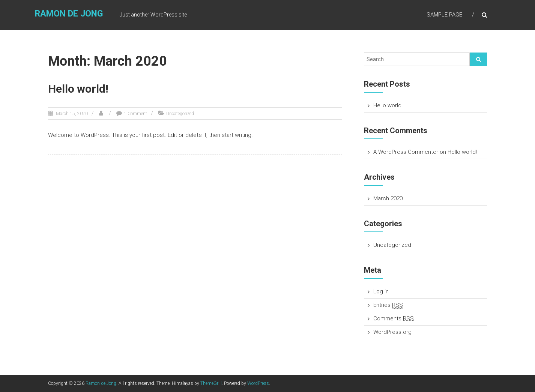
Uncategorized (180, 114)
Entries (388, 305)
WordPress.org (392, 332)
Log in (381, 291)
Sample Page (444, 15)
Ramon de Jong (69, 14)
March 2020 (388, 198)
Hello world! (78, 89)
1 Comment (135, 114)
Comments (394, 319)
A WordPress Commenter (406, 152)
